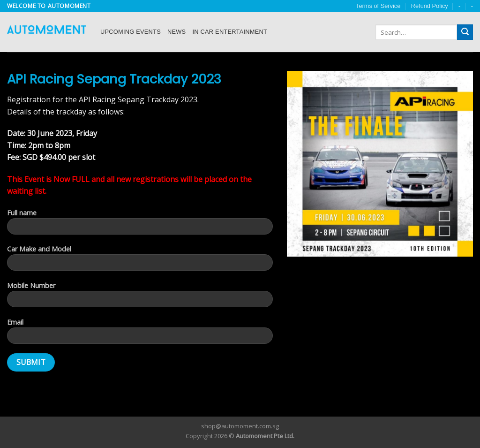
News (176, 32)
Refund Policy (430, 6)
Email (140, 334)
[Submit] (465, 32)
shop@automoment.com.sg (240, 426)
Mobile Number (140, 297)
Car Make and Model (140, 261)
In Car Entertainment (230, 32)
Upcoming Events (131, 32)
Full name (140, 225)
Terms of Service (378, 6)
